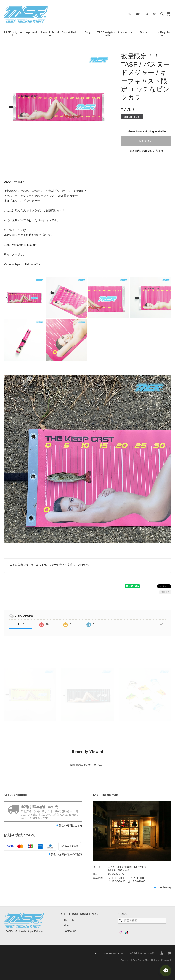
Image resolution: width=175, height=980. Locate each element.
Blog (153, 14)
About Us (142, 14)
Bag (87, 32)
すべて (21, 624)
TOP (94, 953)
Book (143, 32)
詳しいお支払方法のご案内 (67, 854)
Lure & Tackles (50, 34)
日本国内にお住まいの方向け (146, 151)
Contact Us (70, 931)
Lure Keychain (162, 34)
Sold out (146, 141)
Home (129, 14)
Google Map (164, 888)
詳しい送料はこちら (71, 825)
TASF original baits (106, 34)
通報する (165, 592)
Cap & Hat (69, 32)
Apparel (32, 32)
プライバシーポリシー (113, 953)
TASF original (13, 34)
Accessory (125, 32)
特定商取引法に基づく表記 (142, 953)
